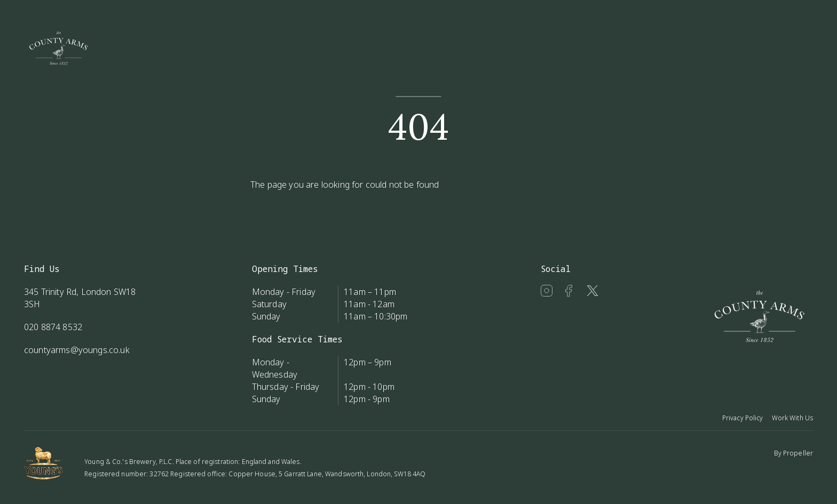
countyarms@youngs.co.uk (77, 350)
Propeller (798, 453)
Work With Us (792, 418)
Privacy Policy (743, 418)
